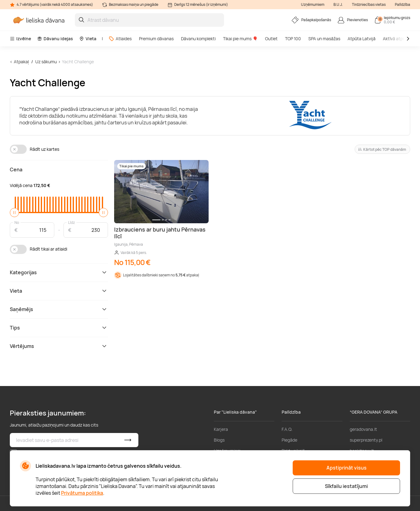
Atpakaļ (21, 62)
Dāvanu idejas (55, 39)
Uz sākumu (46, 62)
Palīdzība (403, 4)
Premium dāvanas (156, 39)
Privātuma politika (82, 493)
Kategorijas (59, 272)
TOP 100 (293, 39)
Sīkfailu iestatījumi (346, 486)
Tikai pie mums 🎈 (240, 39)
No (17, 222)
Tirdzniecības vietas (369, 4)
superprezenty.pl (366, 440)
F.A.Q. (287, 429)
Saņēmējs (59, 309)
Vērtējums (59, 346)
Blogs (219, 440)
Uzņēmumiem (313, 4)
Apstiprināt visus (347, 468)
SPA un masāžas (324, 39)
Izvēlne (20, 39)
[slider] (14, 213)
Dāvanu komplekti (198, 39)
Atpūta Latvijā (362, 39)
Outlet (271, 39)
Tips (59, 328)
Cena (16, 170)
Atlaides (120, 39)
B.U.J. (338, 4)
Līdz (71, 222)
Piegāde (289, 440)
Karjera (221, 429)
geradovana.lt (363, 429)
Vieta (88, 39)
